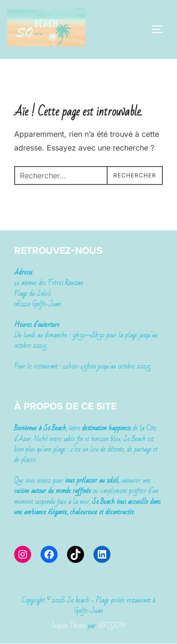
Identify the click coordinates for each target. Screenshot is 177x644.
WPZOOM (112, 626)
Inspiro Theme (68, 626)
